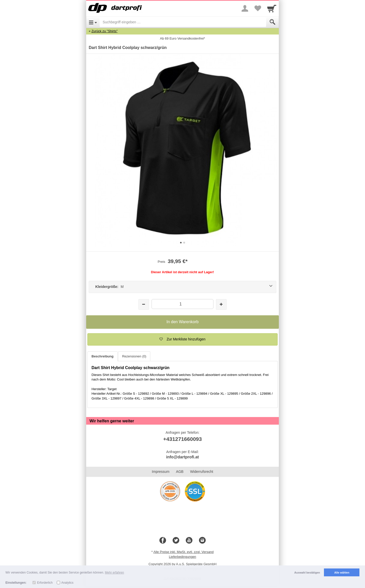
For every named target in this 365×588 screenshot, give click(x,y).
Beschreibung (103, 356)
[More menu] (245, 8)
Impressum (161, 472)
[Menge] (182, 304)
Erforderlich (45, 583)
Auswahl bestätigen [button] (307, 573)
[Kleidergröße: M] (182, 287)
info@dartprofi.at (182, 457)
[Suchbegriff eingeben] (183, 22)
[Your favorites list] (258, 8)
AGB (180, 472)
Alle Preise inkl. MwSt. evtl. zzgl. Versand (184, 552)
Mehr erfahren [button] (114, 573)
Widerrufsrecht (202, 472)
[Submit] (272, 22)
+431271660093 (182, 439)
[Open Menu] (93, 22)
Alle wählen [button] (342, 573)
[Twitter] (176, 541)
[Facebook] (163, 541)
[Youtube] (189, 541)
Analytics (67, 583)
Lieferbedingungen (182, 557)
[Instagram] (202, 541)
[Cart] (272, 8)
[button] (182, 339)
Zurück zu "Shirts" (105, 31)
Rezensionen (134, 356)
